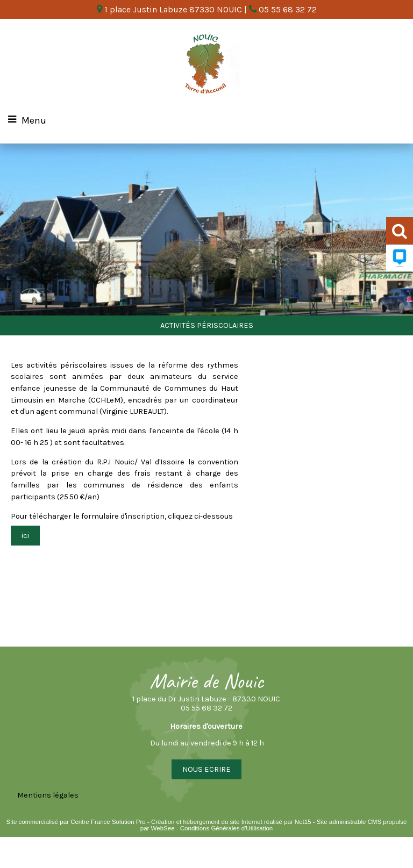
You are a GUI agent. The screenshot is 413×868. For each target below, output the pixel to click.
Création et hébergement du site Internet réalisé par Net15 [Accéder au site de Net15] (231, 822)
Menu (34, 120)
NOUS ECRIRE (206, 769)
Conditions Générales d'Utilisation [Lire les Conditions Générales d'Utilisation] (226, 828)
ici (25, 536)
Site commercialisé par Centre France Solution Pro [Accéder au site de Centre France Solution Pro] (76, 822)
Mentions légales (48, 795)
